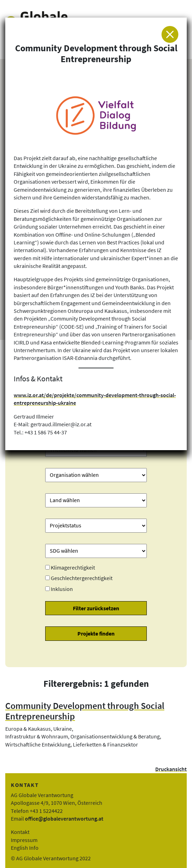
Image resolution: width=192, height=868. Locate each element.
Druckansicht (171, 769)
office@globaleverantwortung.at (64, 818)
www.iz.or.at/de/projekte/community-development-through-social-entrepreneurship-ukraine (95, 399)
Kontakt (20, 832)
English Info (25, 848)
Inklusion (62, 589)
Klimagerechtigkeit (73, 567)
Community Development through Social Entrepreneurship (85, 711)
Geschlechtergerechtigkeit (82, 578)
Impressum (24, 840)
